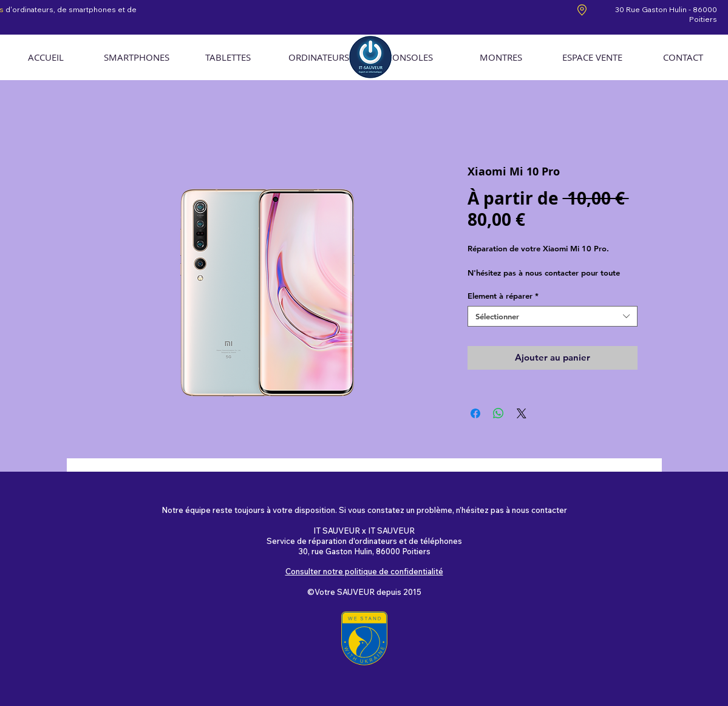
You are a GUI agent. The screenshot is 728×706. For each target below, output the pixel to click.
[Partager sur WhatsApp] (498, 413)
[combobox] (553, 317)
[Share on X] (522, 413)
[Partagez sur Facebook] (475, 413)
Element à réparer (503, 296)
